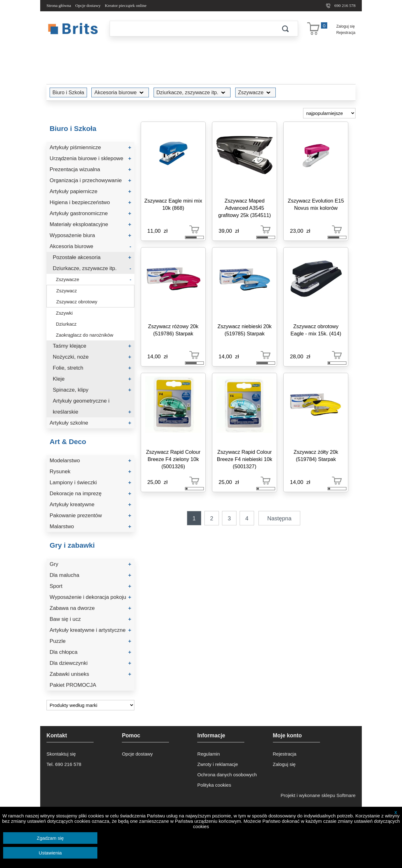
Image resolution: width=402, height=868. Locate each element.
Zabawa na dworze (90, 608)
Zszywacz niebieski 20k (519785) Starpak (244, 330)
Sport (90, 586)
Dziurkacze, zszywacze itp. (192, 92)
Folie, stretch (92, 368)
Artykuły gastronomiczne (90, 213)
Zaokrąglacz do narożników (85, 335)
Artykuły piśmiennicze (90, 147)
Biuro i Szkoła (68, 92)
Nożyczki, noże (92, 357)
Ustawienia (50, 853)
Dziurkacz (66, 324)
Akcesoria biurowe (120, 92)
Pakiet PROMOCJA (73, 685)
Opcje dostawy (88, 5)
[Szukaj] (191, 29)
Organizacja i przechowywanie (90, 180)
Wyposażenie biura (90, 235)
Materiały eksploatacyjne (90, 224)
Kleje (92, 379)
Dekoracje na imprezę (90, 494)
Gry (90, 564)
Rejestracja (346, 33)
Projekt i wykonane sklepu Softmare (318, 795)
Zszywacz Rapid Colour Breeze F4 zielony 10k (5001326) (173, 459)
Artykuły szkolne (90, 423)
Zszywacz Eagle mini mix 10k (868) (173, 204)
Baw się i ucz (90, 619)
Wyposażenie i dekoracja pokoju (90, 597)
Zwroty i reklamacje (217, 764)
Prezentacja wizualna (90, 169)
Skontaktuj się (61, 754)
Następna (279, 518)
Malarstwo (90, 526)
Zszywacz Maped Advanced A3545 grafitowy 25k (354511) (245, 208)
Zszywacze (256, 92)
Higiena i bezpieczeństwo (90, 202)
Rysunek (90, 472)
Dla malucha (90, 575)
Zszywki (64, 313)
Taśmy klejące (92, 346)
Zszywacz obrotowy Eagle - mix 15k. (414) (316, 330)
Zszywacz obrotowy (77, 302)
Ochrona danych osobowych (227, 775)
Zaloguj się (346, 26)
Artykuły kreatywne (90, 505)
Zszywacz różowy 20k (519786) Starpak (173, 330)
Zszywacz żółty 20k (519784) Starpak (316, 456)
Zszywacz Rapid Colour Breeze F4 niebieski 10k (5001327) (245, 459)
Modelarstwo (90, 461)
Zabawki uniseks (90, 674)
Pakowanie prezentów (90, 515)
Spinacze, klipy (92, 390)
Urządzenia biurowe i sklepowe (90, 158)
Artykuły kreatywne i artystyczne (90, 630)
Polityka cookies (214, 785)
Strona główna (59, 5)
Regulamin (209, 754)
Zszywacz (67, 291)
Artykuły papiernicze (90, 191)
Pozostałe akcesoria (92, 257)
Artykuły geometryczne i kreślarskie (92, 408)
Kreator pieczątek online (126, 5)
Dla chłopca (90, 652)
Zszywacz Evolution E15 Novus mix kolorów (316, 204)
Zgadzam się (50, 838)
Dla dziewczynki (90, 663)
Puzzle (90, 641)
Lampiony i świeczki (90, 483)
